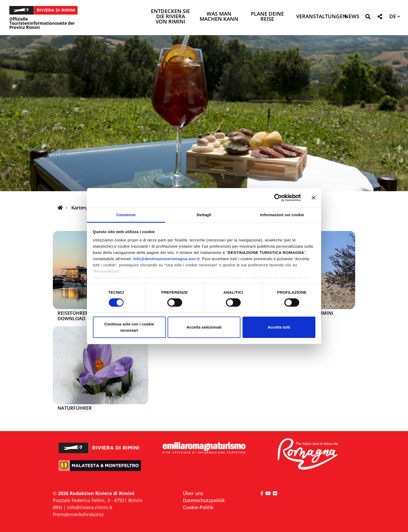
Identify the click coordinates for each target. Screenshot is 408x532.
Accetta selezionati (204, 327)
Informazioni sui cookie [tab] (282, 214)
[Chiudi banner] (314, 198)
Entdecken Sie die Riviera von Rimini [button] (170, 17)
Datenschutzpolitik (204, 500)
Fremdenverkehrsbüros (78, 514)
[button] (368, 18)
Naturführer (75, 408)
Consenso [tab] (126, 214)
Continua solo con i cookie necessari (129, 327)
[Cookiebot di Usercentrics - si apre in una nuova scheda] (278, 198)
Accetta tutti (279, 327)
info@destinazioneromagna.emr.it (166, 258)
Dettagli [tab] (204, 214)
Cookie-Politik (198, 507)
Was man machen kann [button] (219, 17)
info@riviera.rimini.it (90, 507)
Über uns (193, 493)
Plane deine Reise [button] (267, 17)
